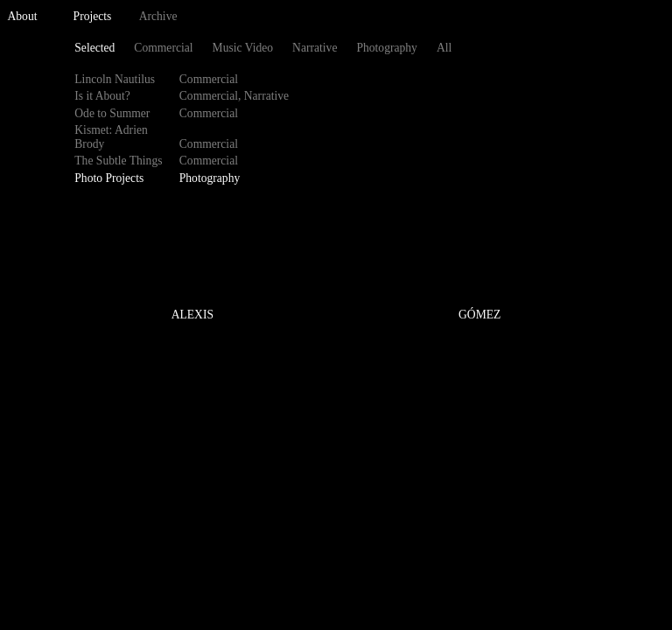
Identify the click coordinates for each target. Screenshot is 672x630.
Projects (93, 16)
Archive (158, 16)
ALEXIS (192, 315)
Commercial (163, 48)
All (444, 48)
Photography (386, 48)
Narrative (315, 48)
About (23, 16)
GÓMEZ (479, 315)
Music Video (243, 48)
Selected (94, 48)
